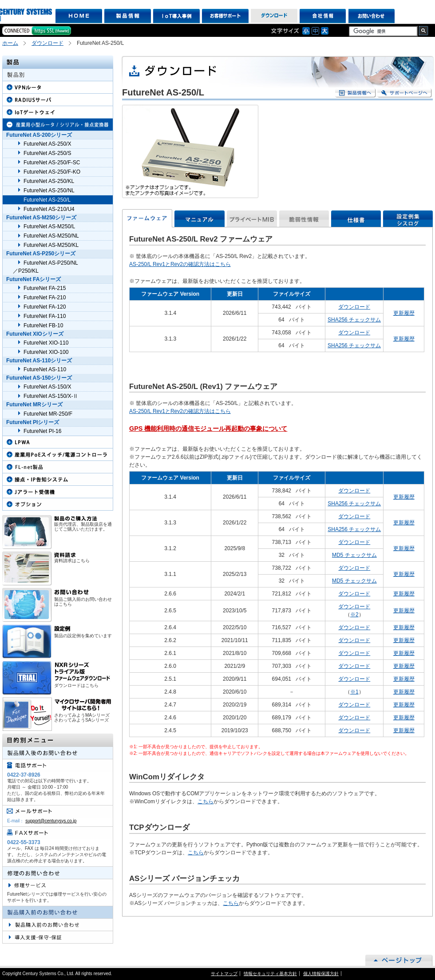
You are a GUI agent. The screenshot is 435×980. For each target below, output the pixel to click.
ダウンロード (274, 16)
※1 (354, 692)
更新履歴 (404, 313)
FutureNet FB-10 (43, 325)
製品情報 (128, 16)
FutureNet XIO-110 (46, 343)
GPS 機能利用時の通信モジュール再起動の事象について (208, 429)
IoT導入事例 (176, 16)
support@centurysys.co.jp (51, 821)
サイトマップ (224, 974)
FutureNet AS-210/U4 (49, 209)
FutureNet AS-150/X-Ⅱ (51, 396)
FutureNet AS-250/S (47, 153)
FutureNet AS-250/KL (49, 181)
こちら (206, 801)
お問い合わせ (372, 16)
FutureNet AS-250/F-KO (52, 172)
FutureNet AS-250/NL (49, 190)
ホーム (10, 43)
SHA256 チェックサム (354, 320)
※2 (354, 615)
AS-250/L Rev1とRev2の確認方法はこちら (180, 264)
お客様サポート (225, 16)
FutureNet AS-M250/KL (51, 245)
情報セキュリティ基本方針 (270, 974)
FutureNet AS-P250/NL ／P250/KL (45, 267)
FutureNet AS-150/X (47, 387)
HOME (79, 16)
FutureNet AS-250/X (47, 144)
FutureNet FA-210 (45, 298)
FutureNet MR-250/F (48, 414)
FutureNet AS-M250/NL (51, 236)
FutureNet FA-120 (45, 307)
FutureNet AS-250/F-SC (52, 163)
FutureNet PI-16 (42, 431)
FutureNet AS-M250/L (49, 226)
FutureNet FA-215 (45, 288)
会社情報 (323, 16)
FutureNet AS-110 (45, 369)
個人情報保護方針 (321, 974)
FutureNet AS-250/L (47, 200)
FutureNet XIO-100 (46, 352)
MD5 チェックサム (354, 555)
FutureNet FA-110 (45, 316)
